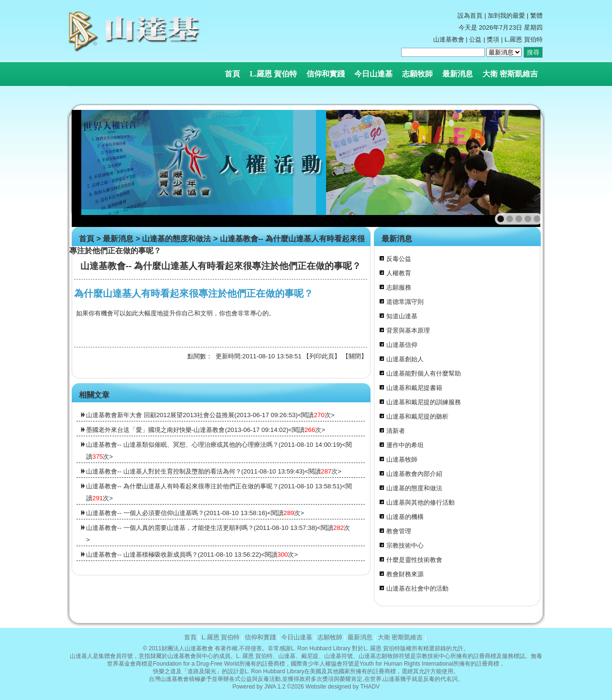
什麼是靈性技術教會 (414, 560)
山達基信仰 (402, 345)
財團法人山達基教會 (187, 648)
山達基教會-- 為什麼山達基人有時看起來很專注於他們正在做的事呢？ (182, 486)
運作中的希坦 (405, 445)
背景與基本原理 (408, 330)
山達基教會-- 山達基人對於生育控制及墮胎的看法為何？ (164, 471)
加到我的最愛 (506, 16)
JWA (270, 687)
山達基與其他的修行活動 (421, 502)
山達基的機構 (405, 517)
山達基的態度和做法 (176, 239)
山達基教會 (449, 39)
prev (100, 169)
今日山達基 (373, 74)
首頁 (232, 74)
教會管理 (399, 531)
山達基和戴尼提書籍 (414, 388)
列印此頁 (322, 356)
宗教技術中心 (405, 545)
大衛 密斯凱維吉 (510, 74)
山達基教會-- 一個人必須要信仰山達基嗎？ (145, 513)
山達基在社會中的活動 (417, 588)
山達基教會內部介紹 (414, 474)
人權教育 (399, 273)
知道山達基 (402, 316)
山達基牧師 (402, 459)
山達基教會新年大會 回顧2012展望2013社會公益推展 (160, 415)
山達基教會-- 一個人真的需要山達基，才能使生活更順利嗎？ (170, 528)
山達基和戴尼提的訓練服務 (424, 402)
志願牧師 (417, 74)
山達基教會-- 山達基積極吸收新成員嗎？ (142, 555)
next (522, 169)
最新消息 (458, 74)
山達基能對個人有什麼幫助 (424, 373)
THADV (370, 687)
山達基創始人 (405, 359)
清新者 (396, 431)
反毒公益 (399, 259)
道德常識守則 (405, 302)
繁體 (536, 16)
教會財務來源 (405, 574)
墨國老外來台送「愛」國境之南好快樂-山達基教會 (155, 430)
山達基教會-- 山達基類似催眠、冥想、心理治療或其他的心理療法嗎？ (182, 445)
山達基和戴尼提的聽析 (417, 416)
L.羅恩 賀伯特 (273, 74)
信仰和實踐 (326, 74)
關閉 (355, 356)
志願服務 (399, 287)
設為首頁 (470, 16)
